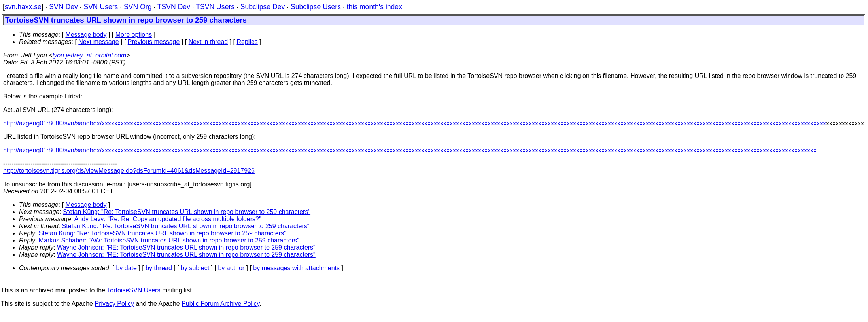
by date (126, 268)
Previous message (154, 42)
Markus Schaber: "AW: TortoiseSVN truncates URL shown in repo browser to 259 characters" (169, 240)
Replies (247, 42)
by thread (159, 268)
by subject (195, 268)
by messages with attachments (296, 268)
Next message (98, 42)
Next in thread (208, 42)
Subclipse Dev (263, 7)
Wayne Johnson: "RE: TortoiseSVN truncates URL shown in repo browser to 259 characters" (186, 247)
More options (134, 35)
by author (231, 268)
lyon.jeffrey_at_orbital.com (90, 55)
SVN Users (101, 7)
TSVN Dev (174, 7)
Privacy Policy (114, 304)
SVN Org (138, 7)
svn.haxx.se (23, 7)
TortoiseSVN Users (133, 290)
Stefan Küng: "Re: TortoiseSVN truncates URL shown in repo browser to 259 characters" (187, 212)
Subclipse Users (316, 7)
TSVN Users (215, 7)
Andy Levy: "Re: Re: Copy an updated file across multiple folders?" (168, 219)
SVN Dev (63, 7)
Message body (86, 35)
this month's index (374, 7)
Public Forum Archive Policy (220, 304)
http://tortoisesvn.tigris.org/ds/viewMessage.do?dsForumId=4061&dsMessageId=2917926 (129, 171)
